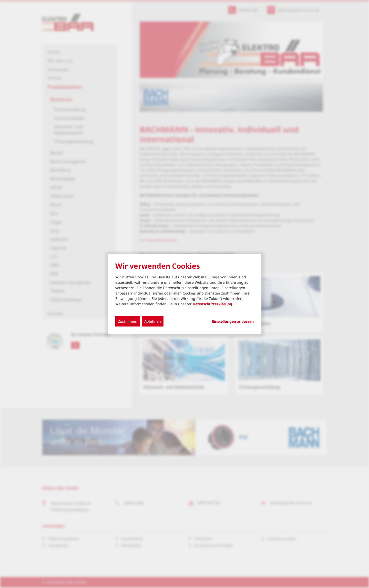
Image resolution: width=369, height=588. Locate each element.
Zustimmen (128, 321)
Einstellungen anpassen (233, 321)
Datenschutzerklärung (212, 304)
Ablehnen (153, 321)
